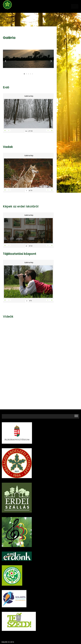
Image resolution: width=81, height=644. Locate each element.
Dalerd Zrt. (11, 11)
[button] (24, 74)
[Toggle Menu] (76, 416)
